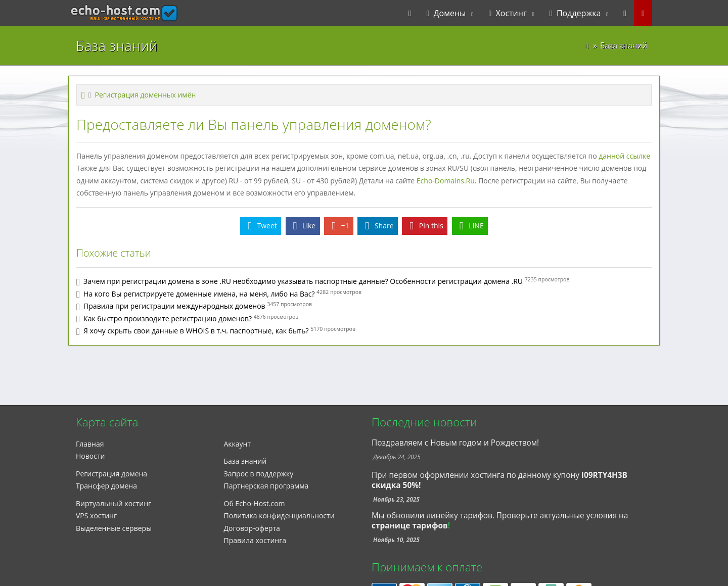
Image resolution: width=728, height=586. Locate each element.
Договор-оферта (252, 528)
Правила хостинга (255, 540)
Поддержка (575, 13)
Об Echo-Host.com (255, 503)
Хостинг (507, 13)
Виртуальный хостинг (113, 503)
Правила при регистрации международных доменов (174, 306)
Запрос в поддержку (259, 474)
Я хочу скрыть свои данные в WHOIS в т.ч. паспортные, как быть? (196, 331)
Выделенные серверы (114, 528)
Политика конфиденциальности (279, 516)
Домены (446, 13)
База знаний (245, 461)
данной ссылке (624, 156)
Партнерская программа (266, 486)
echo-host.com (104, 13)
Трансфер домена (106, 486)
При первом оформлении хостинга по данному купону (499, 480)
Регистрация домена (111, 474)
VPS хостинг (96, 516)
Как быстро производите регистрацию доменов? (168, 319)
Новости (90, 456)
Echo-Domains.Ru (446, 181)
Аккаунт (238, 444)
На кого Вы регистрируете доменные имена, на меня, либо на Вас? (199, 294)
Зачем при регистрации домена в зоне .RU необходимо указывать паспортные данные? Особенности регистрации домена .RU (303, 281)
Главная (90, 444)
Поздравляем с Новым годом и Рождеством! (455, 443)
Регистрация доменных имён (146, 95)
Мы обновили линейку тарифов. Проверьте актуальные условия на (500, 516)
